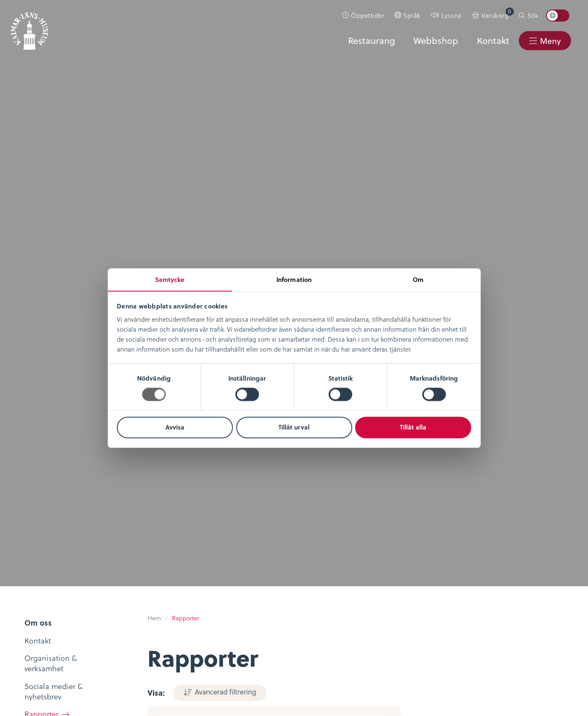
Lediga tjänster (44, 575)
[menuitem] (363, 15)
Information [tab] (294, 279)
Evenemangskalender (243, 575)
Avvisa (175, 427)
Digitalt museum (141, 562)
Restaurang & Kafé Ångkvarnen (238, 605)
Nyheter (32, 563)
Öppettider (368, 15)
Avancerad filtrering (224, 105)
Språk (412, 15)
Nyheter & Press (420, 587)
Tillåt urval (294, 427)
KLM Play (128, 574)
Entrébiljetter (228, 563)
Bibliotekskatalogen (146, 598)
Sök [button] (533, 15)
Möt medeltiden (140, 610)
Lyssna (451, 15)
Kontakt (492, 40)
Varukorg (498, 13)
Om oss (32, 551)
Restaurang (370, 40)
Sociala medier (419, 563)
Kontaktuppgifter (422, 551)
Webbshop (435, 40)
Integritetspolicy (327, 551)
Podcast (126, 586)
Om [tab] (418, 279)
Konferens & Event (237, 587)
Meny (550, 41)
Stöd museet (415, 575)
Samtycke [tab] (170, 279)
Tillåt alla (413, 427)
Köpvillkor (317, 563)
